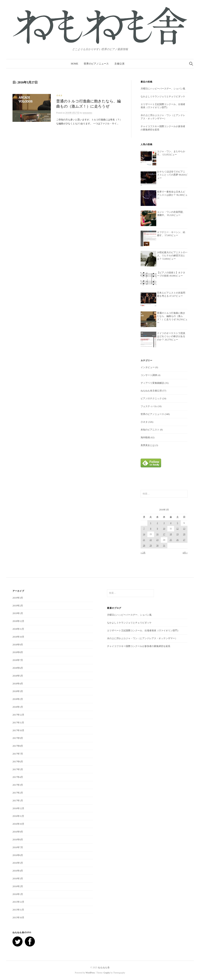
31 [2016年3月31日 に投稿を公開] (164, 546)
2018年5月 (18, 676)
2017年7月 (18, 754)
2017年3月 (18, 785)
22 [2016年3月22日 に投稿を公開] (151, 540)
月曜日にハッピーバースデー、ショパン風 (163, 89)
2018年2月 (18, 699)
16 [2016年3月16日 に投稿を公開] (157, 534)
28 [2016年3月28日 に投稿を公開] (144, 546)
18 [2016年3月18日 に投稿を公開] (171, 534)
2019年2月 (18, 606)
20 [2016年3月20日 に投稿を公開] (184, 534)
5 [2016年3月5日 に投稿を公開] (177, 523)
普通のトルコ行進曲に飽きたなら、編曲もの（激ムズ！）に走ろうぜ (171, 316)
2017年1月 (18, 801)
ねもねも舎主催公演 (151, 391)
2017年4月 (18, 777)
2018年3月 (18, 691)
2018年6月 (18, 668)
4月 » (185, 553)
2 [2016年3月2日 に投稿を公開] (157, 523)
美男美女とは (148, 445)
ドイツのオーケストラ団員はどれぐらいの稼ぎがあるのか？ (171, 336)
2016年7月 (18, 847)
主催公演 (119, 64)
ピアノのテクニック (151, 398)
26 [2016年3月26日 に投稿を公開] (177, 540)
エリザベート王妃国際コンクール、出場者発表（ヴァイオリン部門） (143, 631)
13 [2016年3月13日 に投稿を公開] (184, 529)
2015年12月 (18, 902)
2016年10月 (18, 824)
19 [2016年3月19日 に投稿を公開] (177, 534)
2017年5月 (18, 769)
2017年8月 (18, 746)
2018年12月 (18, 621)
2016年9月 (18, 832)
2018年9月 (18, 645)
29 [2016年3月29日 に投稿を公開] (151, 546)
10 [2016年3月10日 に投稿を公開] (164, 529)
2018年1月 (18, 707)
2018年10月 (18, 637)
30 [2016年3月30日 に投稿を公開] (157, 546)
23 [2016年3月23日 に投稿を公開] (157, 540)
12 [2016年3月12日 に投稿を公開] (177, 529)
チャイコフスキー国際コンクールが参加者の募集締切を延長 (139, 646)
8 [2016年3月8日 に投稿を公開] (151, 529)
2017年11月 (18, 723)
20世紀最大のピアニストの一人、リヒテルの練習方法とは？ (172, 256)
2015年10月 (18, 918)
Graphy (107, 973)
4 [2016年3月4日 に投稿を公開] (171, 523)
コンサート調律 (149, 375)
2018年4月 (18, 684)
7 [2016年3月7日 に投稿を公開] (144, 529)
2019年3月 (18, 598)
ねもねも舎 (104, 967)
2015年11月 (18, 910)
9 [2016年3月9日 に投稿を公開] (157, 529)
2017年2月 (18, 793)
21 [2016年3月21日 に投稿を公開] (144, 540)
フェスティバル (149, 406)
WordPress (90, 973)
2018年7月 (18, 660)
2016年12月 (18, 808)
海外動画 (145, 437)
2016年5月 (18, 863)
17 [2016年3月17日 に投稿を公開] (164, 534)
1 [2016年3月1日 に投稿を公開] (151, 523)
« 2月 (143, 553)
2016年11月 (18, 816)
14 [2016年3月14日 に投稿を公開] (144, 534)
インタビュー (148, 367)
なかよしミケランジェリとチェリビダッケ (163, 96)
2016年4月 (18, 871)
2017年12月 (18, 715)
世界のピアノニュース (96, 64)
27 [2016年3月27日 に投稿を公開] (184, 540)
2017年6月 (18, 762)
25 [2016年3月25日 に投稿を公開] (171, 540)
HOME (75, 64)
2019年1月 (18, 613)
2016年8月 (18, 840)
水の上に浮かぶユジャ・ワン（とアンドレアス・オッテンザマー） (142, 638)
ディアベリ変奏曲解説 (152, 383)
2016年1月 (18, 894)
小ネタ (59, 96)
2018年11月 (18, 629)
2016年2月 (18, 886)
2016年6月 (18, 855)
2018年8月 (18, 652)
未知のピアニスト (150, 430)
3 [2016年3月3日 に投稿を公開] (164, 523)
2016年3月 (18, 879)
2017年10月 (18, 730)
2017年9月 (18, 738)
